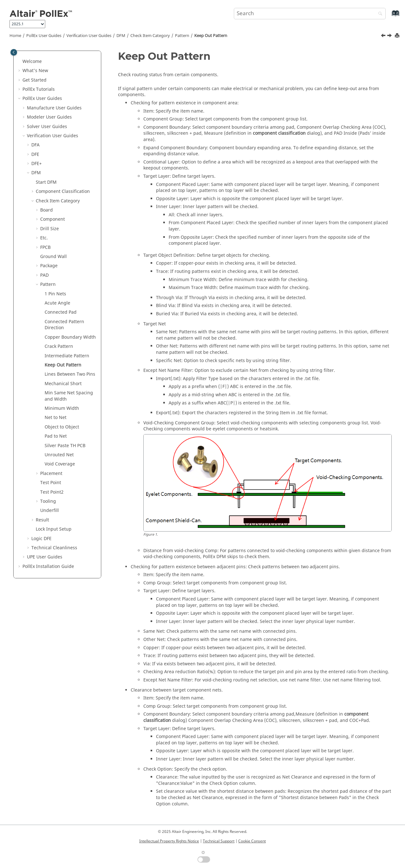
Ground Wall (53, 257)
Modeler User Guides (49, 117)
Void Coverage (60, 464)
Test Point (51, 483)
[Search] (379, 14)
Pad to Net (56, 436)
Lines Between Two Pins (70, 374)
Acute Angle (57, 303)
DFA (35, 145)
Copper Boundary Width (70, 337)
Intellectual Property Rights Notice (169, 841)
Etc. (44, 238)
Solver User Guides (47, 127)
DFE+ (37, 164)
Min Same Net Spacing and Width (69, 396)
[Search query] (310, 14)
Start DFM (46, 182)
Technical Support (219, 841)
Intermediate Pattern (67, 356)
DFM (121, 36)
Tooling (48, 501)
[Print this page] (398, 36)
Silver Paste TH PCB (65, 446)
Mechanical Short (63, 384)
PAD (44, 275)
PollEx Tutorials (39, 89)
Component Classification (63, 191)
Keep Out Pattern (211, 36)
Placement (51, 474)
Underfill (50, 511)
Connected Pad (61, 312)
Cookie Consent (252, 841)
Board (47, 210)
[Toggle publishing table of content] (14, 52)
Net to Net (56, 418)
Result (42, 520)
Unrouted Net (59, 455)
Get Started (34, 80)
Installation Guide (48, 566)
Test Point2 (52, 492)
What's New (35, 71)
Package (49, 266)
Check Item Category (150, 36)
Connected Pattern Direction (64, 325)
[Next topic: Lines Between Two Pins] (390, 36)
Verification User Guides (89, 36)
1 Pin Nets (55, 294)
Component (53, 219)
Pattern (182, 36)
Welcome (32, 62)
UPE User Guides (45, 557)
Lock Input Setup (54, 529)
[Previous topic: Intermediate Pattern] (384, 36)
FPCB (45, 247)
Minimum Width (62, 408)
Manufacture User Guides (54, 108)
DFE (35, 154)
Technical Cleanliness (54, 548)
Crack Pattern (59, 346)
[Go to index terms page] (389, 16)
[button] (20, 62)
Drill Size (50, 229)
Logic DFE (41, 539)
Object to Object (62, 427)
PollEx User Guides (44, 36)
